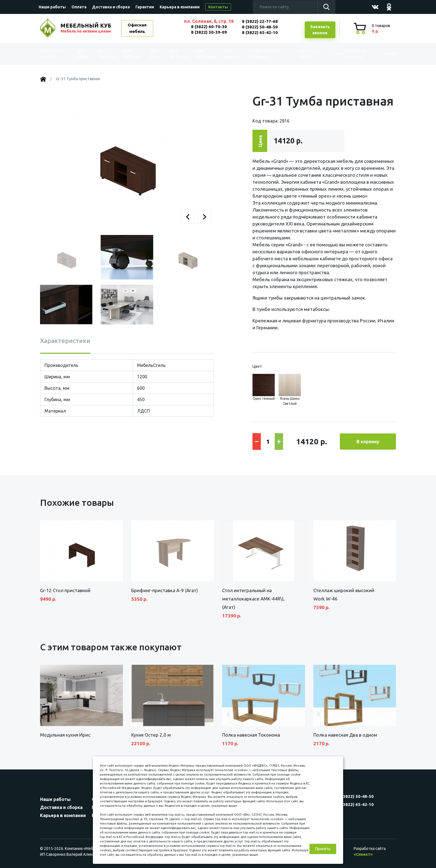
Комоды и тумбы (299, 54)
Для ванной (228, 54)
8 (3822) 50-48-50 (260, 27)
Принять (323, 849)
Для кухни (155, 54)
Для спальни (107, 54)
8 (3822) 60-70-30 (209, 27)
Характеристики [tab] (65, 341)
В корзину (368, 441)
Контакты (218, 7)
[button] (188, 217)
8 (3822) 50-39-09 (209, 32)
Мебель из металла (351, 54)
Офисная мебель (137, 28)
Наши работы (52, 7)
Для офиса (84, 54)
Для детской (178, 54)
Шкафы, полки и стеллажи (261, 54)
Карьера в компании (180, 7)
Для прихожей (204, 54)
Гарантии (145, 7)
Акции (383, 54)
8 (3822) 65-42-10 (260, 32)
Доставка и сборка (111, 7)
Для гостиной (132, 54)
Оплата (79, 7)
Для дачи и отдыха (55, 54)
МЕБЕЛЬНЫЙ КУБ (86, 28)
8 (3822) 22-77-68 (260, 21)
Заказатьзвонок (320, 30)
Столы (326, 54)
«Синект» (363, 854)
